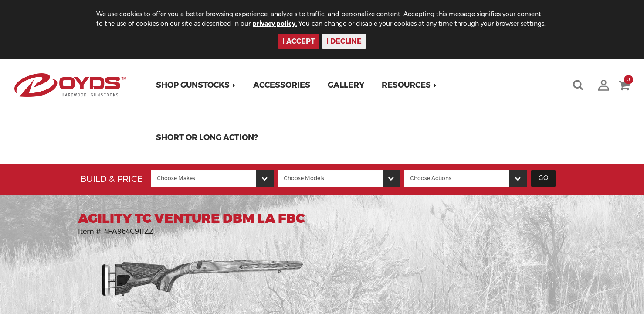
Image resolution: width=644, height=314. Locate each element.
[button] (196, 85)
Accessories (282, 85)
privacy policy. (275, 24)
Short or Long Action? (207, 137)
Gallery (346, 85)
